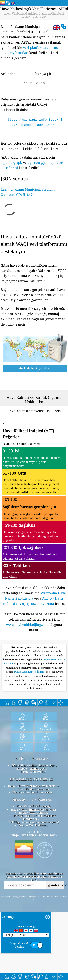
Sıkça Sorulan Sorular (32, 868)
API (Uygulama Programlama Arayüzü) (34, 890)
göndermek (56, 953)
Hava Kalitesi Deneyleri (34, 857)
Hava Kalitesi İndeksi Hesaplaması (34, 878)
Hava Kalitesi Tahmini (34, 881)
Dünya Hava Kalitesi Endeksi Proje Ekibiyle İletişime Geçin (34, 835)
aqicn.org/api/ (11, 163)
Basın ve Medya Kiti (34, 840)
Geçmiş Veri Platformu (34, 893)
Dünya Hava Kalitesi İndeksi (30, 740)
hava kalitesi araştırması (32, 847)
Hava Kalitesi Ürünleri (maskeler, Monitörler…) (34, 886)
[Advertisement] (34, 677)
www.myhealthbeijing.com (27, 625)
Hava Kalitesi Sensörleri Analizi (34, 860)
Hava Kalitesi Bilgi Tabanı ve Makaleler (34, 854)
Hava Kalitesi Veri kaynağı (34, 875)
